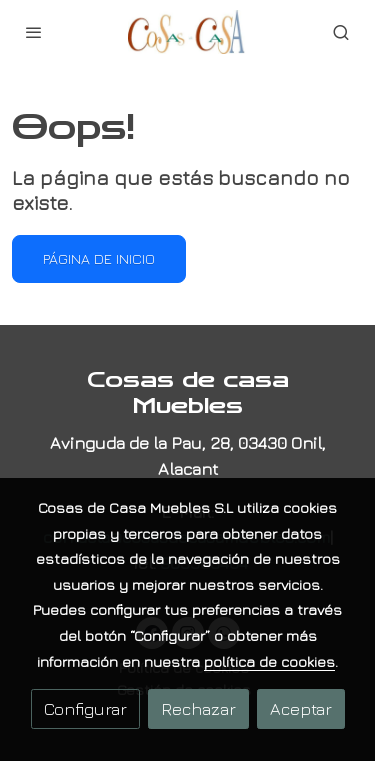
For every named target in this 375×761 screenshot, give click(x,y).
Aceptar (301, 708)
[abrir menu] (34, 32)
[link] (188, 32)
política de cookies (269, 661)
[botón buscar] (341, 32)
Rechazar (198, 708)
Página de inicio (99, 258)
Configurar (85, 708)
